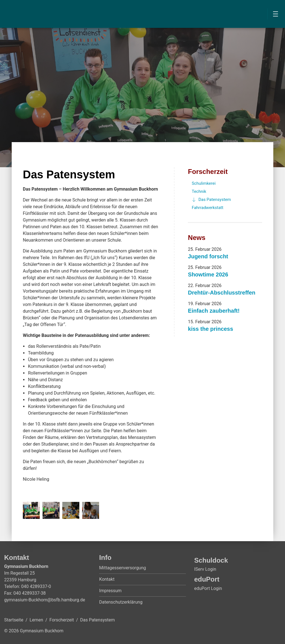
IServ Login (205, 569)
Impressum (110, 591)
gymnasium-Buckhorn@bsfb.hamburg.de (45, 600)
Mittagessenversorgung (122, 568)
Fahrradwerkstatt (208, 208)
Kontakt (107, 579)
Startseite (14, 620)
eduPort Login (208, 588)
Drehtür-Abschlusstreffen (222, 293)
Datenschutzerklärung (121, 602)
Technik (199, 191)
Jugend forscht (208, 256)
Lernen (36, 620)
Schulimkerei (204, 183)
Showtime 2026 (208, 274)
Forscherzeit (208, 172)
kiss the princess (210, 329)
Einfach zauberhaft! (214, 311)
